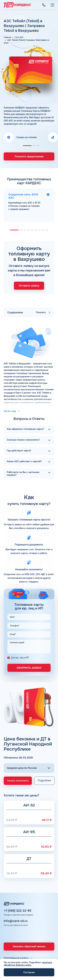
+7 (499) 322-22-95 (17, 911)
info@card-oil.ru (16, 921)
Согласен (29, 972)
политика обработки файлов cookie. (28, 964)
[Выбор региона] (29, 768)
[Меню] (52, 5)
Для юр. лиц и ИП (20, 658)
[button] (27, 146)
